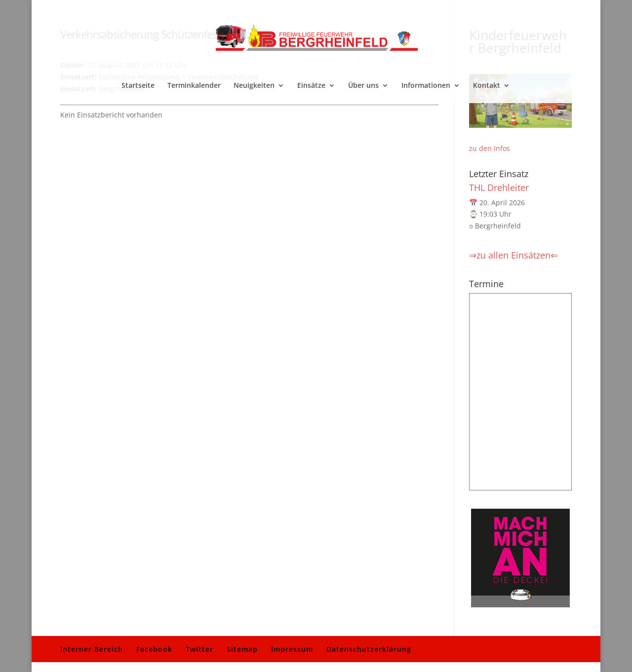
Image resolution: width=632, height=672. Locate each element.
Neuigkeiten (254, 86)
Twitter (199, 649)
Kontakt (487, 86)
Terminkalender (194, 86)
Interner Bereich (92, 649)
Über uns (363, 86)
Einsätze (311, 86)
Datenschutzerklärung (369, 649)
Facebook (154, 649)
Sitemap (242, 649)
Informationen (426, 86)
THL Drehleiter (499, 187)
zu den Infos (490, 148)
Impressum (292, 649)
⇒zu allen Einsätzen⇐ (513, 255)
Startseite (138, 86)
